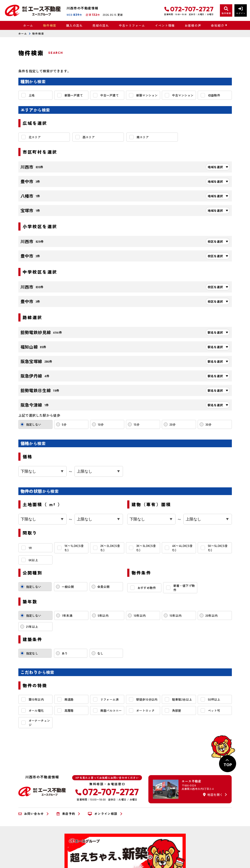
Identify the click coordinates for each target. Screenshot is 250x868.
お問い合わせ (31, 814)
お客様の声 (193, 25)
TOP (228, 765)
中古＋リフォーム (132, 25)
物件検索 (50, 25)
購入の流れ (74, 25)
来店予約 (66, 814)
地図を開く (213, 795)
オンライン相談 (103, 814)
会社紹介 (218, 25)
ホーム (28, 25)
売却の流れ (101, 25)
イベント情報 (165, 25)
